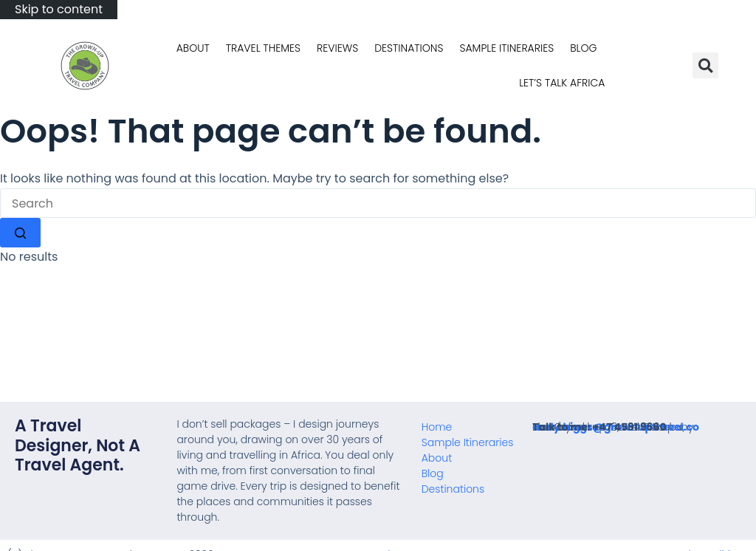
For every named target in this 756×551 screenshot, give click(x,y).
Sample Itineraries (506, 48)
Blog (583, 48)
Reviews (337, 48)
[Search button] (20, 233)
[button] (705, 65)
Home (437, 427)
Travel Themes (263, 48)
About (193, 48)
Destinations (409, 48)
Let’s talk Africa (562, 83)
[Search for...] (378, 203)
